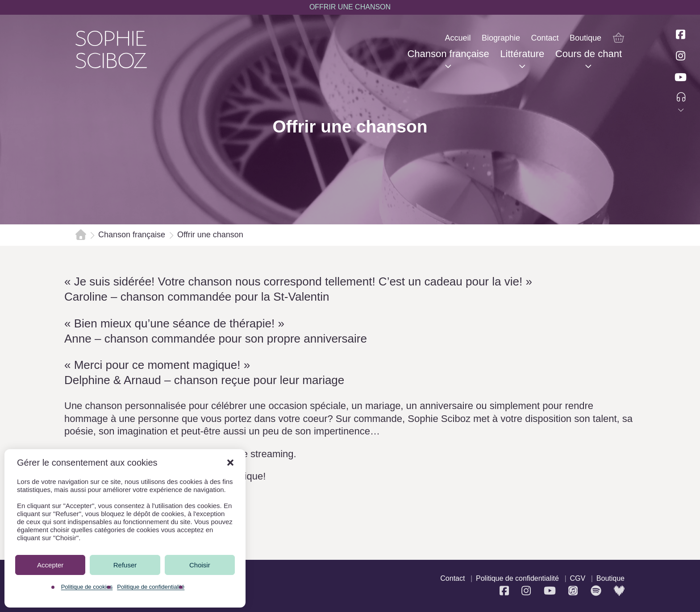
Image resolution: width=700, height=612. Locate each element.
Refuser (125, 565)
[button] (230, 463)
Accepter (50, 565)
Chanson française (132, 235)
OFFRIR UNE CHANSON (350, 7)
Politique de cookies (87, 587)
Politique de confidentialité (151, 587)
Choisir (200, 565)
